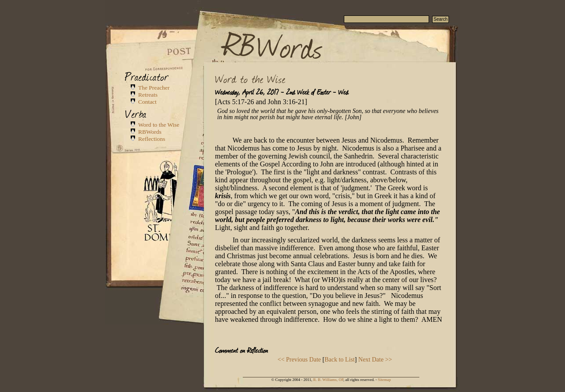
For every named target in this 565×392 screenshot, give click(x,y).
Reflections (152, 139)
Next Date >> (375, 360)
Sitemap (384, 380)
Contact (147, 102)
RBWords (273, 45)
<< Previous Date (299, 360)
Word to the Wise (159, 125)
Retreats (148, 95)
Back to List (339, 360)
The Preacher (154, 88)
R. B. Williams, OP (328, 380)
